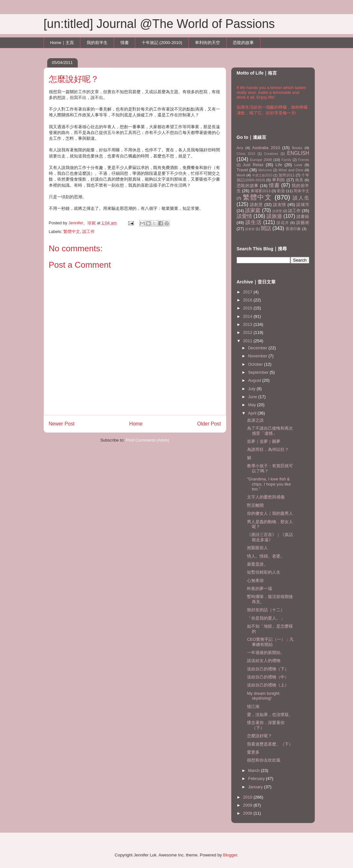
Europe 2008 (261, 160)
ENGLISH (298, 153)
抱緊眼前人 (257, 548)
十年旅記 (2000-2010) (162, 43)
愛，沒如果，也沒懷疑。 (270, 715)
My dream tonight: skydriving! (264, 696)
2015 (248, 308)
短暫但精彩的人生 (264, 572)
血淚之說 (255, 420)
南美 (299, 180)
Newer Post (62, 424)
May (252, 405)
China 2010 (246, 154)
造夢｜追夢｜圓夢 (264, 441)
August (255, 380)
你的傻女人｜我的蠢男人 (270, 513)
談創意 (256, 205)
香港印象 (293, 229)
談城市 (303, 205)
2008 (248, 813)
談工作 (88, 232)
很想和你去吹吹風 (264, 760)
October (256, 364)
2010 (248, 797)
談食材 (250, 229)
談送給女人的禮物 (264, 661)
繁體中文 (72, 232)
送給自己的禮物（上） (268, 685)
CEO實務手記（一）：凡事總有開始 (270, 642)
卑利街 (279, 180)
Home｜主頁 (62, 43)
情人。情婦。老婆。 (266, 556)
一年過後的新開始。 (266, 653)
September (259, 372)
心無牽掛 (255, 581)
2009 (248, 805)
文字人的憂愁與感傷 (266, 497)
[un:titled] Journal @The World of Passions (159, 24)
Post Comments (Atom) (148, 440)
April (253, 413)
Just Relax (253, 165)
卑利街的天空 (207, 43)
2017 (248, 292)
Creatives (271, 154)
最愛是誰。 (257, 564)
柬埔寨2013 (260, 191)
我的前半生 (97, 43)
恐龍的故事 (243, 43)
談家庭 (253, 210)
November (258, 356)
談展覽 (277, 211)
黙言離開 (255, 505)
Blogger (230, 855)
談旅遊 (274, 216)
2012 (248, 332)
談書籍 (303, 216)
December (258, 348)
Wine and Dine (291, 170)
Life (279, 165)
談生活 (253, 222)
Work (241, 175)
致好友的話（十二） (266, 610)
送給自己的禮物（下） (268, 669)
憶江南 (253, 707)
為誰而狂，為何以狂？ (268, 449)
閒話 (266, 228)
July (252, 389)
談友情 (280, 205)
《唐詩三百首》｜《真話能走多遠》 (270, 537)
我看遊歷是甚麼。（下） (270, 744)
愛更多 (253, 752)
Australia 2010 (266, 148)
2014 (248, 316)
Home (136, 424)
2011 (248, 341)
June (253, 397)
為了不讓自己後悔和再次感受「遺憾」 (270, 431)
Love (298, 165)
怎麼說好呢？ (260, 736)
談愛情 (244, 216)
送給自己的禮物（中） (268, 677)
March (254, 770)
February (257, 779)
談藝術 (303, 223)
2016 (248, 300)
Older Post (209, 424)
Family (286, 160)
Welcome (265, 170)
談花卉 (283, 223)
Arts (240, 148)
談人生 (301, 198)
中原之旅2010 (262, 175)
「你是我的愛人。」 (266, 618)
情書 (125, 43)
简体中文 (301, 191)
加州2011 (287, 175)
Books (297, 148)
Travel (243, 170)
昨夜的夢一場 (260, 589)
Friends (304, 160)
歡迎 (281, 191)
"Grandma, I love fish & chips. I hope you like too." (269, 484)
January (256, 787)
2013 (248, 324)
